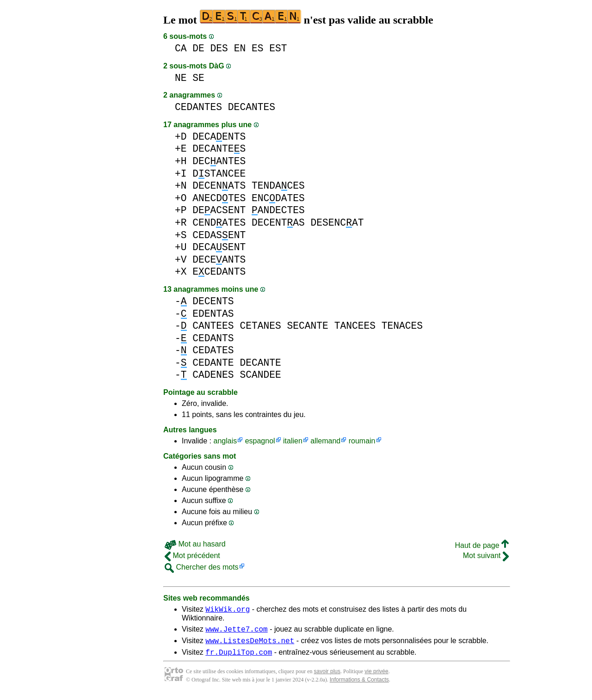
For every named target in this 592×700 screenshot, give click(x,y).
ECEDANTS (219, 272)
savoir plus (327, 677)
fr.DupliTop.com (239, 657)
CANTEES (213, 326)
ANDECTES (278, 210)
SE (198, 78)
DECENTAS (278, 223)
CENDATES (219, 223)
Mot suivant (486, 556)
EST (278, 48)
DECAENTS (219, 137)
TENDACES (278, 186)
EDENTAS (213, 314)
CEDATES (213, 350)
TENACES (402, 326)
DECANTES (252, 107)
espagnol (260, 441)
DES (219, 48)
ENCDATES (278, 198)
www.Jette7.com (236, 632)
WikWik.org (228, 610)
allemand (325, 441)
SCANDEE (260, 375)
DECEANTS (219, 260)
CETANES (260, 326)
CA (181, 48)
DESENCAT (337, 223)
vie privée (376, 677)
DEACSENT (219, 210)
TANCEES (355, 326)
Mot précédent (192, 556)
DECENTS (213, 301)
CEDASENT (219, 235)
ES (258, 48)
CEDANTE (213, 363)
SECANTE (307, 326)
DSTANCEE (219, 174)
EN (240, 48)
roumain (362, 441)
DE (198, 48)
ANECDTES (219, 198)
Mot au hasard (195, 544)
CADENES (213, 375)
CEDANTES (198, 107)
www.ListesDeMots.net (250, 645)
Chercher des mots (202, 567)
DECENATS (219, 186)
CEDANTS (213, 338)
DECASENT (219, 247)
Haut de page (482, 545)
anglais (225, 441)
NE (181, 78)
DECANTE (260, 363)
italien (293, 441)
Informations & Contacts (359, 685)
